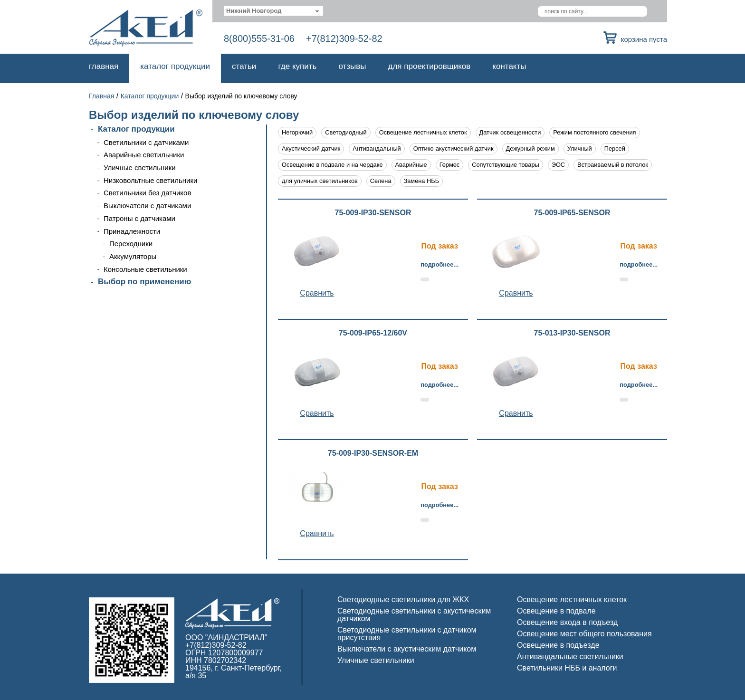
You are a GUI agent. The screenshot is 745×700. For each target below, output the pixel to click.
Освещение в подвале (556, 611)
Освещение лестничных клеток (423, 132)
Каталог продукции (175, 66)
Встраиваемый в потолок (613, 165)
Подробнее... (439, 264)
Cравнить (317, 293)
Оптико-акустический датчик (454, 149)
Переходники (131, 244)
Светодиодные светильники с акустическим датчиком (414, 615)
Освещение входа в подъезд (567, 622)
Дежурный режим (530, 149)
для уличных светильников (320, 181)
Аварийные (411, 165)
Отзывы (352, 66)
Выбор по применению (144, 282)
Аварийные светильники (144, 155)
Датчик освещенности (510, 132)
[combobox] (273, 11)
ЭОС (558, 165)
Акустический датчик (311, 149)
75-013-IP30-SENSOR (572, 333)
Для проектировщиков (430, 66)
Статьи (244, 66)
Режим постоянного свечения (594, 132)
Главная (104, 66)
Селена (381, 181)
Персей (615, 149)
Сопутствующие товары (505, 165)
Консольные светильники (145, 269)
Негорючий (297, 132)
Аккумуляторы (133, 256)
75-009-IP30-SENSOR (373, 213)
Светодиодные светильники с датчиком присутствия (407, 634)
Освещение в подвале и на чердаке (332, 165)
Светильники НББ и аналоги (567, 668)
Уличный (580, 149)
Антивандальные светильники (570, 657)
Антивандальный (377, 149)
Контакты (509, 66)
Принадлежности (132, 231)
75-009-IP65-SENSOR (572, 213)
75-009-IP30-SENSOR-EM (373, 453)
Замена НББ (422, 181)
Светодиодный (346, 132)
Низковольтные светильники (150, 180)
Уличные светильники (140, 168)
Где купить (297, 66)
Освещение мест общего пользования (584, 634)
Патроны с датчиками (139, 218)
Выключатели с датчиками (147, 206)
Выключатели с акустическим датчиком (407, 649)
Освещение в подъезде (558, 645)
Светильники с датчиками (146, 142)
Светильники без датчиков (147, 193)
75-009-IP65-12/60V (373, 333)
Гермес (450, 165)
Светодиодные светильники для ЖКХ (403, 599)
